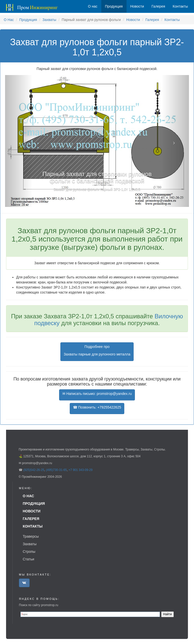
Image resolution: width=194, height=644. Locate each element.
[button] (19, 141)
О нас (93, 6)
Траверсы (31, 536)
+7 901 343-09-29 (80, 470)
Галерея (152, 20)
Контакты (172, 20)
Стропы (29, 552)
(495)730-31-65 (56, 470)
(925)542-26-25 (34, 470)
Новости (133, 20)
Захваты (49, 20)
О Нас (9, 20)
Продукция (28, 20)
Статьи (28, 559)
